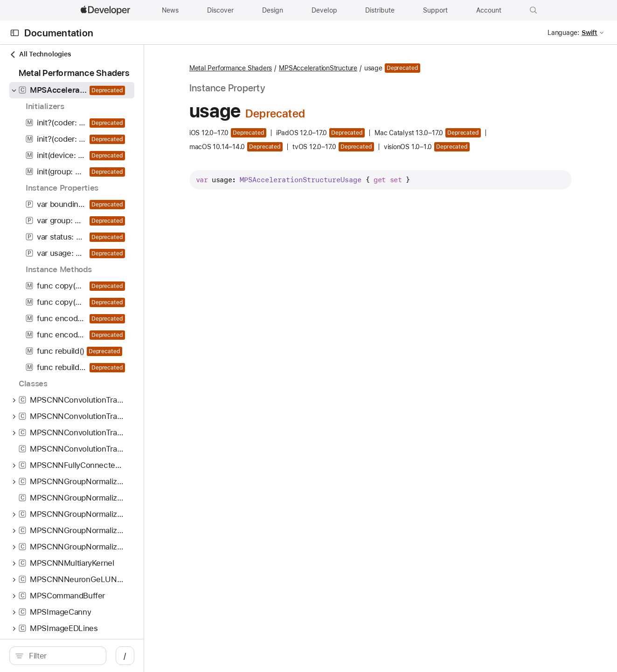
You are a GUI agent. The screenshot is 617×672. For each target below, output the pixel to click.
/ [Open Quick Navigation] (168, 656)
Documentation (59, 33)
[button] (534, 10)
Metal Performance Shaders (265, 69)
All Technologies (40, 54)
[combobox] (84, 656)
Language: (563, 33)
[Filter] (84, 656)
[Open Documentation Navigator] (15, 33)
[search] (79, 656)
